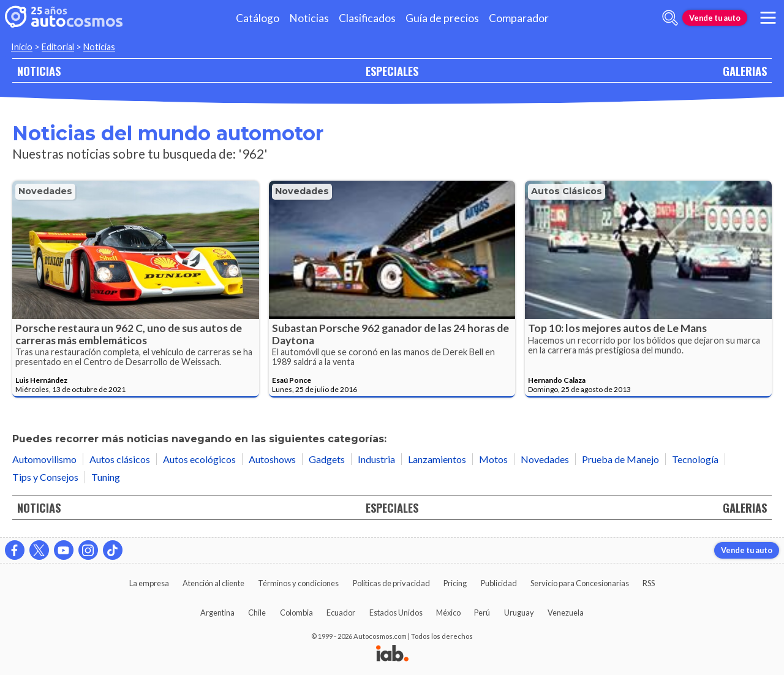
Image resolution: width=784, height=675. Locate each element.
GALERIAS (745, 71)
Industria (376, 459)
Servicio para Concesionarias (580, 583)
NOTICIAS (39, 71)
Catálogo (258, 18)
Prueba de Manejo (620, 459)
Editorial (58, 47)
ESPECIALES (392, 71)
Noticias (309, 18)
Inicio (22, 47)
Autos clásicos (567, 191)
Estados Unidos (396, 613)
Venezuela (566, 613)
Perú (482, 613)
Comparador (519, 18)
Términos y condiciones (298, 583)
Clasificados (367, 18)
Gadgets (327, 459)
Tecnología (695, 459)
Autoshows (272, 459)
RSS (649, 583)
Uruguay (519, 613)
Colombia (296, 613)
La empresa (149, 583)
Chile (257, 613)
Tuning (106, 477)
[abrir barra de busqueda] (670, 18)
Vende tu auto (715, 18)
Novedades (45, 191)
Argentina (217, 613)
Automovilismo (44, 459)
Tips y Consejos (45, 477)
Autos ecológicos (199, 459)
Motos (493, 459)
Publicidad (499, 583)
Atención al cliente (213, 583)
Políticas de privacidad (391, 583)
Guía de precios (442, 18)
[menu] (768, 18)
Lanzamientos (437, 459)
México (448, 613)
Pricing (455, 583)
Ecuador (341, 613)
